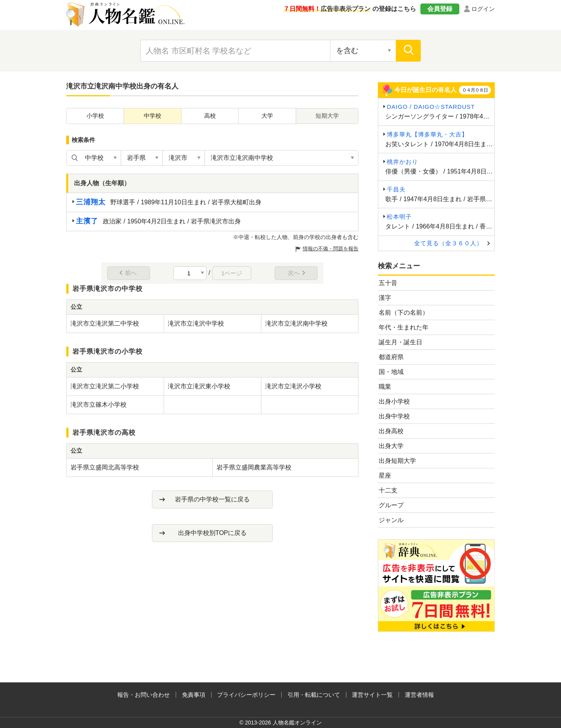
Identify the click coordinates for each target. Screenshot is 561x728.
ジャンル (391, 520)
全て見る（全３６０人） (448, 243)
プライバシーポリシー (246, 695)
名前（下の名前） (404, 313)
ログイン (483, 9)
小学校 (95, 116)
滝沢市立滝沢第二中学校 (105, 323)
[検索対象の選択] (363, 51)
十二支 (388, 490)
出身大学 (391, 446)
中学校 (153, 116)
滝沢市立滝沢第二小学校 (105, 386)
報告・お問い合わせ (144, 695)
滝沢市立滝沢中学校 (196, 323)
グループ (391, 505)
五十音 (388, 283)
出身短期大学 (397, 461)
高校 (210, 116)
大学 (267, 116)
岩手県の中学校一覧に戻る (212, 499)
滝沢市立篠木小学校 (99, 405)
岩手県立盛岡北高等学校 (105, 467)
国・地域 (391, 372)
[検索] (408, 51)
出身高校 (391, 431)
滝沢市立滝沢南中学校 (296, 323)
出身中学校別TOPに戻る (213, 533)
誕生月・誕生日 (400, 342)
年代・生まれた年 (404, 327)
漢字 (385, 298)
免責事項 (194, 695)
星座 (385, 476)
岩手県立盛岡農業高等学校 (254, 467)
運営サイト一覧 (372, 695)
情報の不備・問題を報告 (331, 249)
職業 (385, 387)
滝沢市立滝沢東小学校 (199, 386)
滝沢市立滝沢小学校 (293, 386)
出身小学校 (394, 401)
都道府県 (391, 357)
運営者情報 (419, 695)
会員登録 (440, 9)
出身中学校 (394, 416)
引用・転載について (314, 695)
